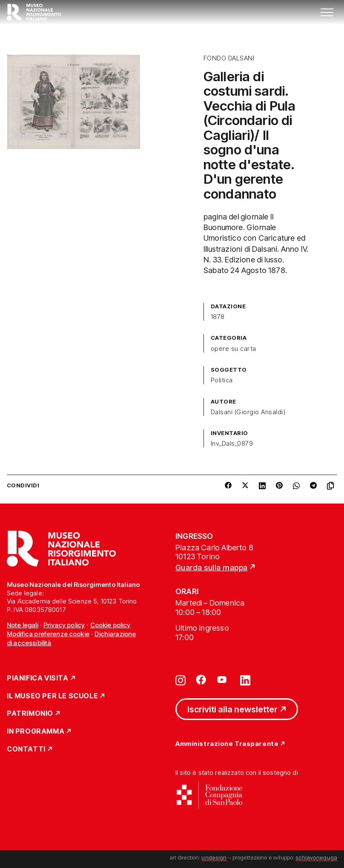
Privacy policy (64, 625)
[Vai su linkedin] (245, 680)
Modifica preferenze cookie (48, 634)
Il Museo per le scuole (52, 696)
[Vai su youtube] (223, 680)
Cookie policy (110, 625)
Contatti (26, 749)
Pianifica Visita (38, 678)
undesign (214, 857)
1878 (218, 317)
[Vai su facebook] (201, 680)
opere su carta (234, 349)
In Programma (36, 731)
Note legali (23, 625)
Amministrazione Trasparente (227, 744)
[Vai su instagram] (181, 680)
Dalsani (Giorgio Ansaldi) (248, 412)
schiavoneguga (316, 857)
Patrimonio (30, 714)
